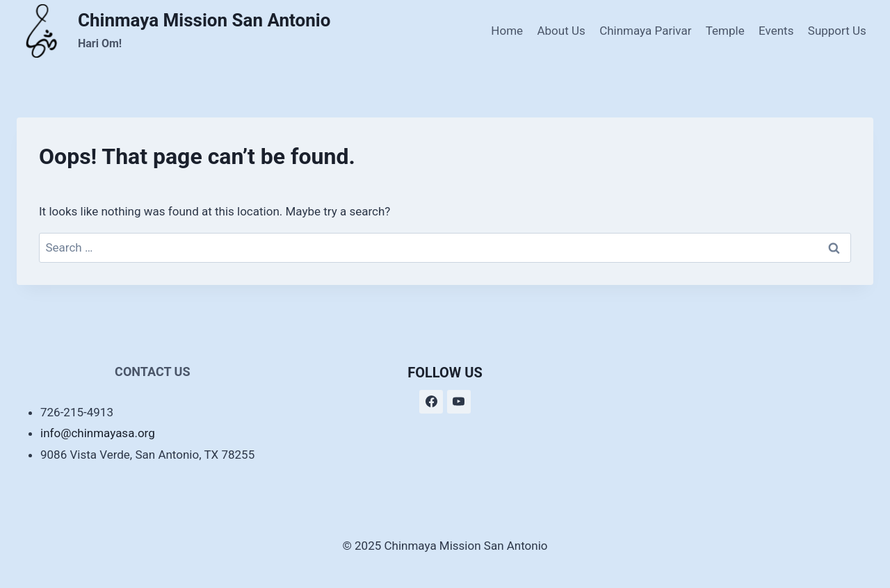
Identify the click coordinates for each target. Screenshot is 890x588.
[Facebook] (431, 402)
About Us (561, 31)
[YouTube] (459, 402)
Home (507, 31)
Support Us (837, 31)
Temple (725, 31)
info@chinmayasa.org (98, 433)
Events (776, 31)
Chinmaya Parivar (645, 31)
